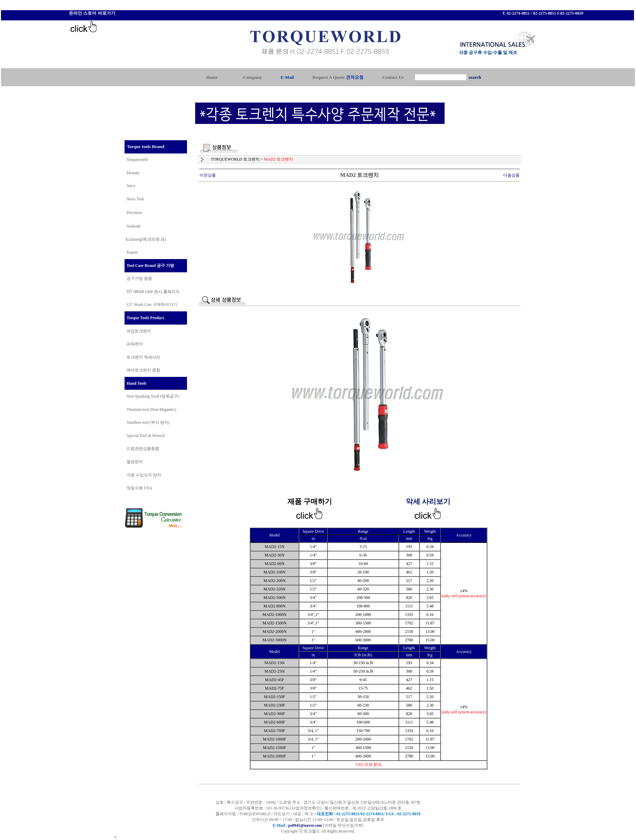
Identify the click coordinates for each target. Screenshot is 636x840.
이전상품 (208, 175)
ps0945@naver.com (305, 825)
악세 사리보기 (428, 501)
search (475, 77)
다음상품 (511, 175)
